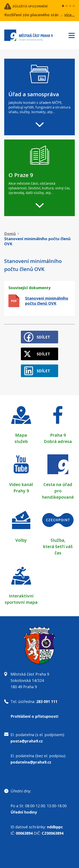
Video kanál (21, 484)
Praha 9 (58, 435)
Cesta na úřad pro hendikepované (58, 491)
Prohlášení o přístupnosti (34, 716)
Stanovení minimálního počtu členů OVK (47, 301)
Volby (21, 540)
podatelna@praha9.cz (31, 762)
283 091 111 (47, 701)
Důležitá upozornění (30, 6)
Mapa (21, 435)
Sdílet (43, 337)
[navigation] (39, 97)
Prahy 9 (21, 491)
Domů (10, 234)
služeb (21, 441)
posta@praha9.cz (27, 741)
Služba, (58, 540)
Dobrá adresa (58, 441)
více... (70, 15)
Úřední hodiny (24, 812)
